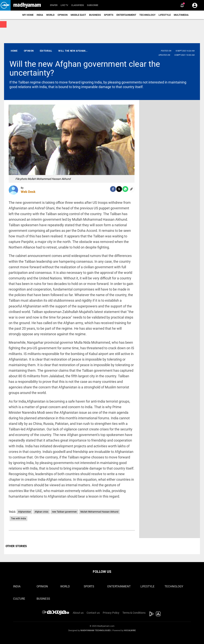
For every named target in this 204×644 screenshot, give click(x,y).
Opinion (63, 15)
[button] (5, 5)
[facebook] (113, 189)
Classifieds (78, 5)
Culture (19, 599)
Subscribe (93, 5)
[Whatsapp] (125, 189)
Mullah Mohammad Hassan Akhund (99, 512)
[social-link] (131, 189)
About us (78, 613)
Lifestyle (165, 15)
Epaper (54, 5)
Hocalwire (130, 630)
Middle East (78, 15)
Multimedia (181, 15)
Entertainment (126, 15)
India (40, 15)
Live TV (64, 5)
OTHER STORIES (16, 546)
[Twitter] (119, 189)
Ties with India (18, 519)
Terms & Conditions (134, 613)
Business (95, 15)
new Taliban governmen (64, 512)
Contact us (93, 613)
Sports (109, 15)
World (50, 15)
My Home (28, 15)
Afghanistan (25, 512)
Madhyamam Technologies (96, 630)
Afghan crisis (41, 512)
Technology (147, 15)
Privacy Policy (111, 613)
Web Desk (28, 192)
